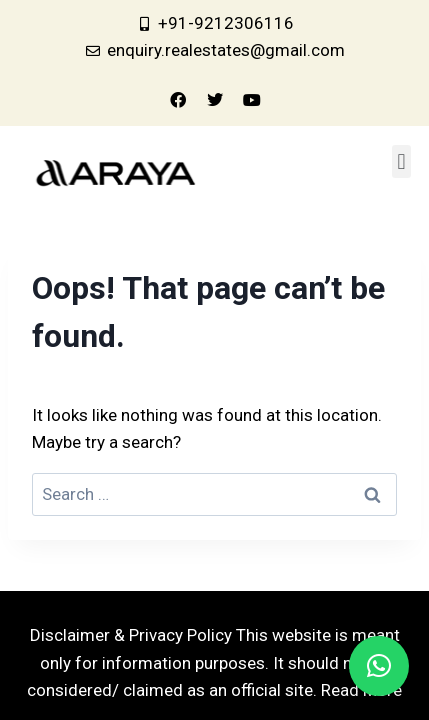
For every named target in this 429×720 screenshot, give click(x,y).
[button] (401, 161)
